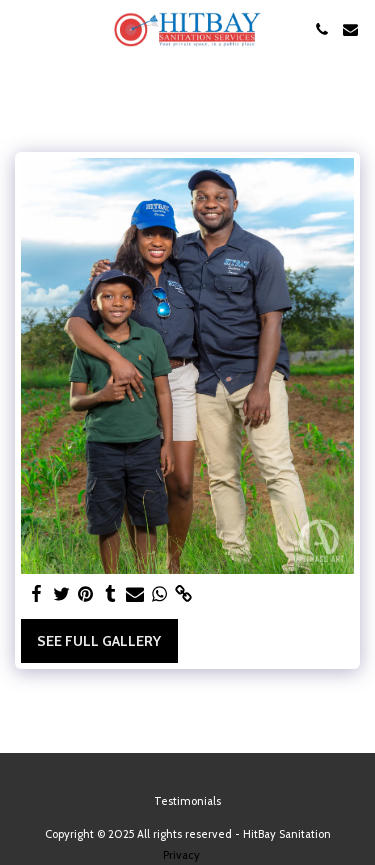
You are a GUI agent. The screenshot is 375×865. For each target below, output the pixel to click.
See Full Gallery (99, 641)
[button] (22, 29)
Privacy (181, 855)
